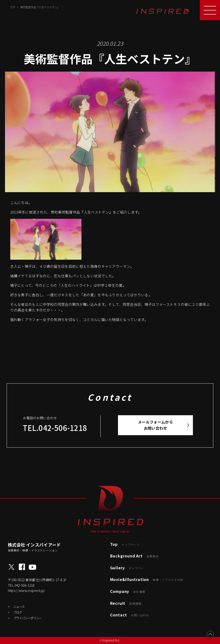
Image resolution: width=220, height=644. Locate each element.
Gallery (127, 568)
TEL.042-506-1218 (55, 428)
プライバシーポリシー (28, 618)
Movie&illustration (147, 579)
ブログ (18, 612)
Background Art (134, 556)
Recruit (126, 603)
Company (128, 591)
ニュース (19, 607)
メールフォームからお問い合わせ (155, 425)
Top (125, 544)
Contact (130, 615)
